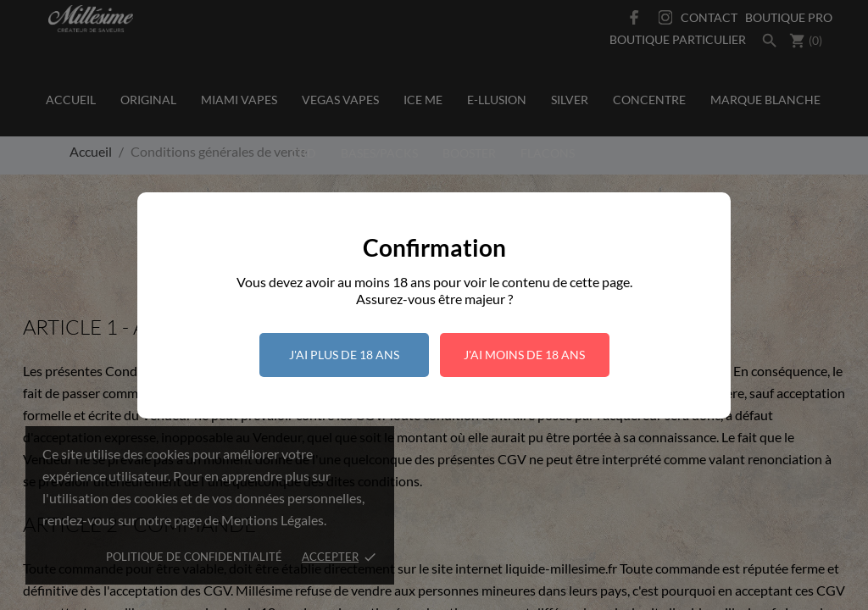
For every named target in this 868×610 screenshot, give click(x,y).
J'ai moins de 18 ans (524, 355)
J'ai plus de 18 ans (344, 355)
